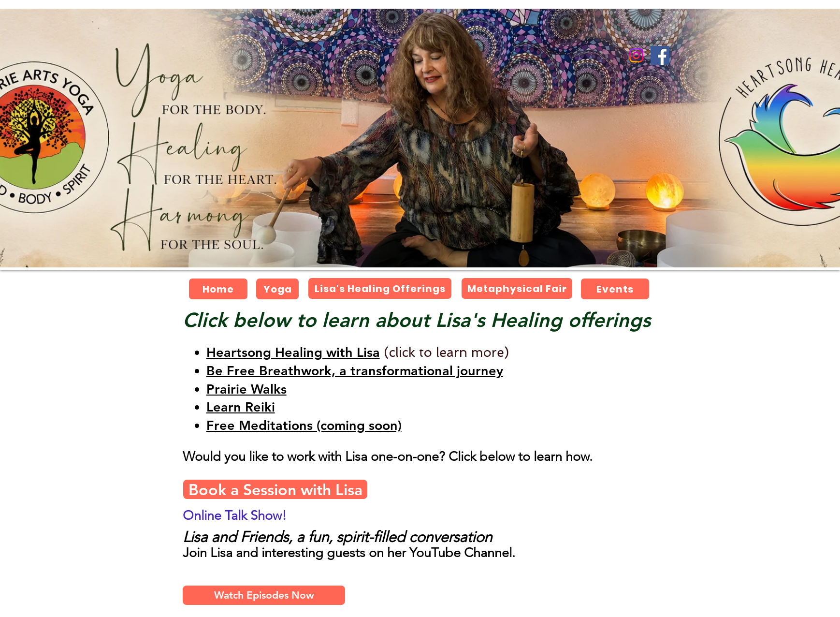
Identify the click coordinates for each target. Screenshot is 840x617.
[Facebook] (660, 55)
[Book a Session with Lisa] (275, 489)
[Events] (615, 289)
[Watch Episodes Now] (264, 595)
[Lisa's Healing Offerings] (380, 288)
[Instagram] (636, 55)
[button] (246, 389)
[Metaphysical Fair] (517, 288)
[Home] (218, 289)
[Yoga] (277, 289)
